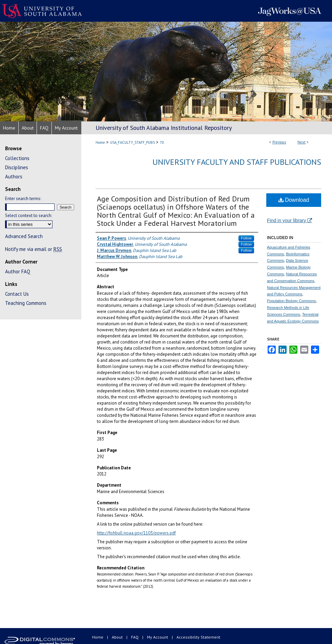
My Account (158, 637)
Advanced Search (24, 236)
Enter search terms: (23, 199)
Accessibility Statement (198, 637)
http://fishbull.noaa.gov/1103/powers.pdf (136, 533)
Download (294, 200)
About (118, 637)
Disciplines (17, 167)
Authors (14, 177)
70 (162, 142)
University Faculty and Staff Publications (237, 162)
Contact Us (17, 294)
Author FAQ (18, 271)
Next (302, 142)
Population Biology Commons (291, 301)
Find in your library (289, 220)
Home (100, 142)
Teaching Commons (26, 303)
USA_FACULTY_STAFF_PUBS (132, 142)
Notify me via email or (34, 249)
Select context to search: (28, 216)
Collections (17, 158)
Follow (246, 238)
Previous (279, 142)
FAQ (135, 637)
